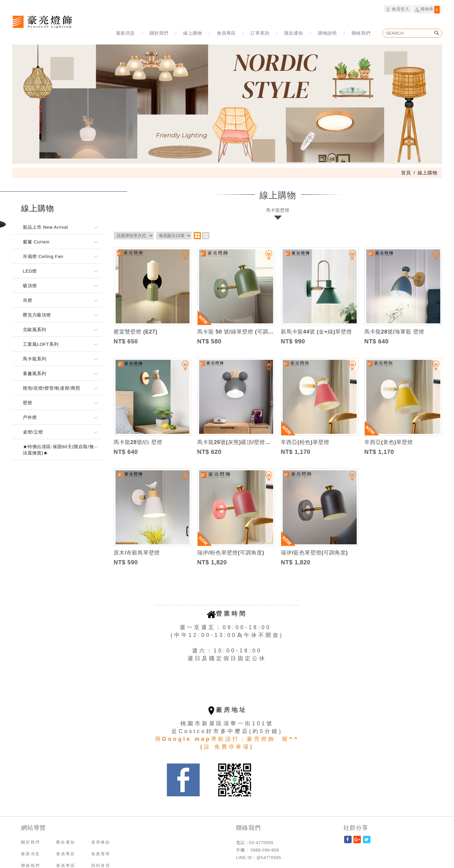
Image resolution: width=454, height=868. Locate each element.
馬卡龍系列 (35, 359)
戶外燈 (30, 417)
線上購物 (193, 33)
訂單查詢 (260, 33)
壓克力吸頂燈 (37, 315)
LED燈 (30, 271)
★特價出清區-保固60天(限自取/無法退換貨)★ (59, 450)
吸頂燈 (30, 286)
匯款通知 (294, 33)
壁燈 (28, 403)
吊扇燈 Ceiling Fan (43, 256)
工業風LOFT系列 (41, 344)
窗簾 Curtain (36, 242)
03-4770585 (261, 843)
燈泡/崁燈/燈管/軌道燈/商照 (52, 388)
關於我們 (159, 33)
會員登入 (398, 9)
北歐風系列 (35, 329)
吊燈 (28, 300)
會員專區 (226, 33)
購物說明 (327, 33)
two (197, 236)
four (206, 236)
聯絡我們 (361, 33)
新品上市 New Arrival (46, 227)
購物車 (428, 10)
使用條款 (101, 842)
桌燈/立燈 (33, 432)
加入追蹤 (181, 257)
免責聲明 (101, 854)
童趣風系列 (35, 373)
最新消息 (125, 33)
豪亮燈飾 (42, 22)
